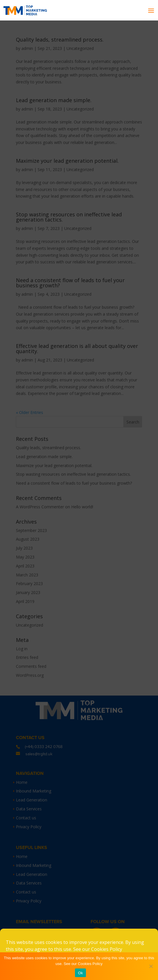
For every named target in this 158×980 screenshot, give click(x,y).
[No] (151, 966)
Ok (80, 973)
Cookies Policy (107, 949)
